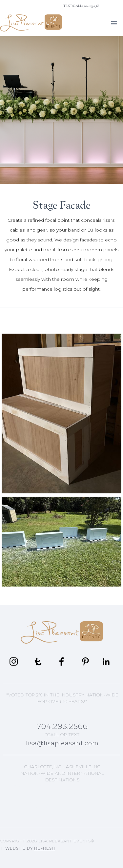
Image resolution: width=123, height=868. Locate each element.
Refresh (45, 848)
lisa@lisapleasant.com (62, 743)
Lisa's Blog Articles (62, 805)
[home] (31, 23)
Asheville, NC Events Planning (62, 791)
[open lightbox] (61, 413)
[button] (114, 23)
